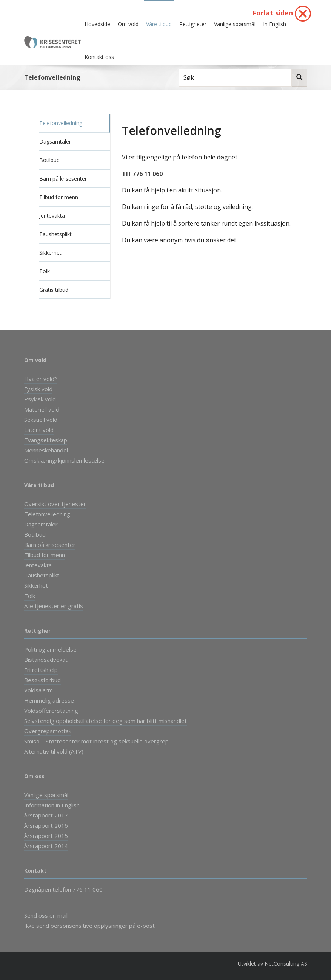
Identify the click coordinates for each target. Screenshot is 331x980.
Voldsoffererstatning (51, 711)
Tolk (45, 271)
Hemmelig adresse (49, 700)
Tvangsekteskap (46, 440)
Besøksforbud (42, 680)
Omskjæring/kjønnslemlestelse (64, 460)
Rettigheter (193, 24)
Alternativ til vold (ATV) (54, 751)
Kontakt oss (99, 57)
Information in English (52, 805)
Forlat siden (282, 14)
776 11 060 (88, 889)
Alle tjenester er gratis (54, 606)
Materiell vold (42, 409)
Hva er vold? (41, 379)
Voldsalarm (38, 690)
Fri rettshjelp (41, 670)
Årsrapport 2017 (46, 815)
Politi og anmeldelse (50, 649)
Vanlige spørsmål (235, 24)
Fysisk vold (38, 389)
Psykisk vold (40, 399)
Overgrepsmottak (48, 731)
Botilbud (49, 160)
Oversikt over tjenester (55, 504)
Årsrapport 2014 (46, 846)
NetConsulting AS (286, 964)
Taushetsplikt (55, 234)
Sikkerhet (50, 253)
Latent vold (39, 430)
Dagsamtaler (55, 142)
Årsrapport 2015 (46, 836)
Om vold (128, 24)
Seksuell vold (41, 420)
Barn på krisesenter (63, 179)
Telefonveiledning (61, 123)
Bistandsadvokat (46, 660)
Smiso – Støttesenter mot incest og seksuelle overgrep (96, 741)
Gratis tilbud (54, 290)
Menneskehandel (46, 450)
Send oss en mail (46, 915)
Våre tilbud (159, 24)
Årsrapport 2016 (46, 825)
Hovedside (97, 24)
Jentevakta (52, 216)
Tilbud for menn (59, 197)
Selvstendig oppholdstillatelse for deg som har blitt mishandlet (105, 721)
